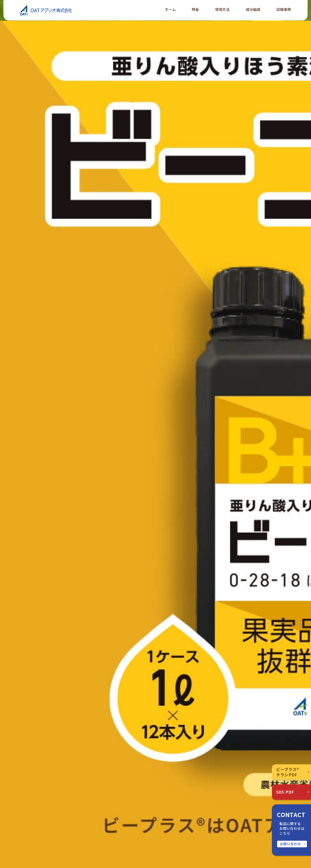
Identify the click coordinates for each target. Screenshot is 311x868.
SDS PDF (285, 792)
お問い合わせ (290, 844)
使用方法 (222, 9)
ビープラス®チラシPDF (288, 772)
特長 (195, 9)
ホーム (170, 9)
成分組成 (253, 9)
